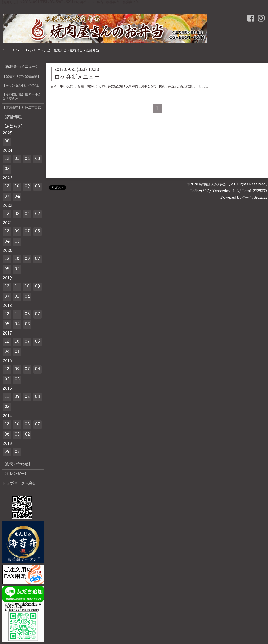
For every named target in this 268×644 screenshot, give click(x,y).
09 (27, 187)
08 (7, 142)
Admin (261, 198)
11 (17, 287)
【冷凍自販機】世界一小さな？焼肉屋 (22, 97)
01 (17, 352)
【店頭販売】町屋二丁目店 (22, 108)
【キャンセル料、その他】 (22, 86)
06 (7, 435)
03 (38, 159)
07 (7, 197)
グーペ (247, 198)
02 (7, 169)
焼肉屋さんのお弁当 (214, 185)
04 (27, 159)
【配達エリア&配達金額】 (22, 77)
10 (17, 187)
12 (7, 159)
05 (17, 159)
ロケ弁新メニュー (77, 77)
